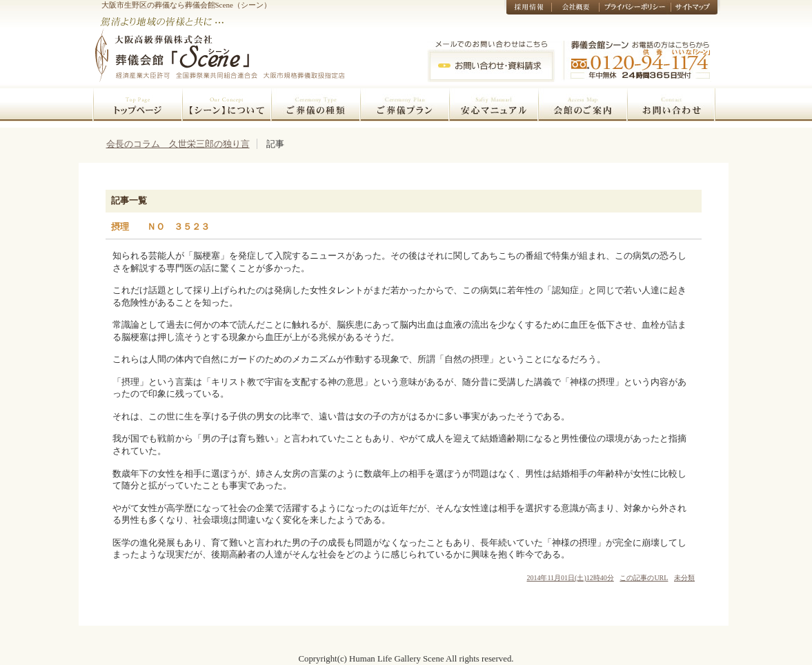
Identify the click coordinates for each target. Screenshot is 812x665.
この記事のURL (644, 578)
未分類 (684, 578)
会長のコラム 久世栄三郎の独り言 (178, 144)
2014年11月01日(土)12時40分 (570, 578)
